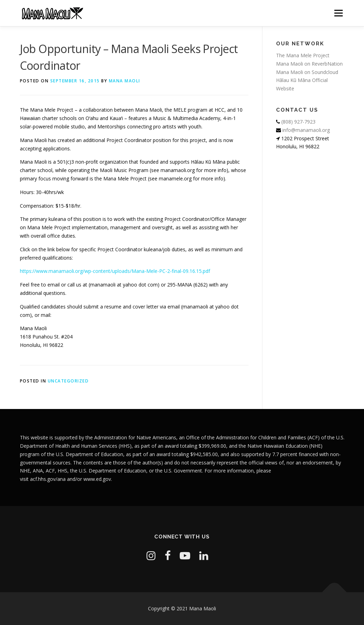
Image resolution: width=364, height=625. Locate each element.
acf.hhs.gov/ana (48, 479)
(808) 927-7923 (298, 122)
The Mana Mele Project (303, 55)
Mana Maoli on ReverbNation (309, 64)
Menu (338, 13)
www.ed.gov (97, 479)
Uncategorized (68, 381)
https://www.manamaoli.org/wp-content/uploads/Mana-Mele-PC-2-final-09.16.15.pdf (115, 271)
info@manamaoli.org (305, 130)
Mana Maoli (125, 81)
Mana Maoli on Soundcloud (307, 72)
